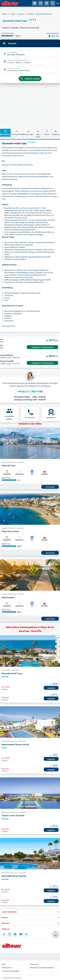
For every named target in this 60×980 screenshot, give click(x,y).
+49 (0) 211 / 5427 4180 (30, 391)
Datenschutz (7, 967)
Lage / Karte (38, 134)
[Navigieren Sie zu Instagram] (10, 934)
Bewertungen (28, 132)
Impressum (34, 964)
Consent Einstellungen (11, 971)
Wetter (47, 132)
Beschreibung (5, 133)
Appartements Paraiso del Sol (15, 744)
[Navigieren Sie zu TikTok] (26, 934)
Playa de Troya (9, 465)
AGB (4, 964)
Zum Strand (50, 487)
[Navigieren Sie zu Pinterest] (15, 934)
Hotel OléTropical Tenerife (14, 876)
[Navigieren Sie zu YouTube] (21, 934)
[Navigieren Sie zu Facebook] (4, 934)
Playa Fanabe (8, 597)
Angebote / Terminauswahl (42, 347)
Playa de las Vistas (10, 531)
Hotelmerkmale (17, 132)
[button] (30, 912)
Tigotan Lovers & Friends (13, 815)
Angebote (56, 132)
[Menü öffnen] (58, 3)
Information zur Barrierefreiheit (42, 967)
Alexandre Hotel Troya (12, 673)
